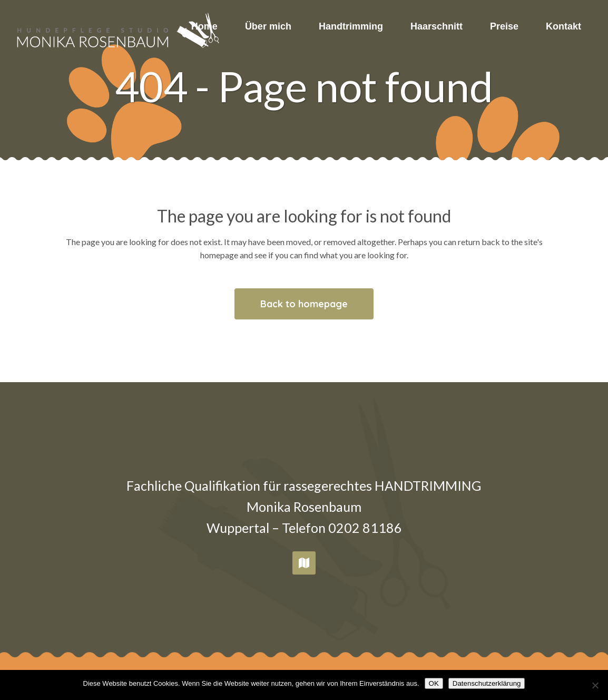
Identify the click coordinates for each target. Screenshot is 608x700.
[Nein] (595, 685)
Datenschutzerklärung (487, 683)
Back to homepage (304, 304)
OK (434, 683)
